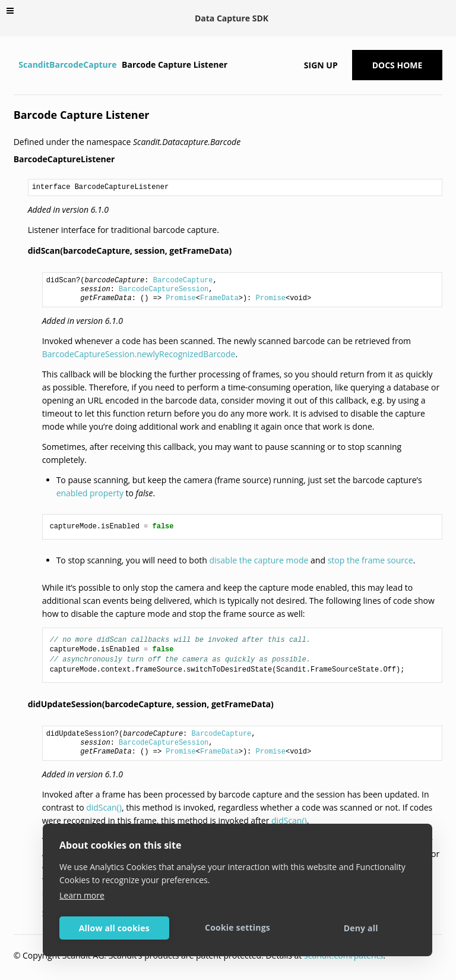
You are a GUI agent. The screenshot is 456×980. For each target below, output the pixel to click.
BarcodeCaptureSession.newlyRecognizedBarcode (139, 354)
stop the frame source (370, 560)
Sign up (321, 65)
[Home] (15, 65)
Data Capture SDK (232, 18)
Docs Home (398, 65)
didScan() (104, 807)
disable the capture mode (259, 560)
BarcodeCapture (183, 281)
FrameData (219, 298)
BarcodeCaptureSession (164, 289)
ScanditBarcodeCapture (67, 64)
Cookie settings (237, 927)
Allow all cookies (114, 928)
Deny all (361, 928)
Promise (180, 298)
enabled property (90, 493)
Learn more (82, 895)
